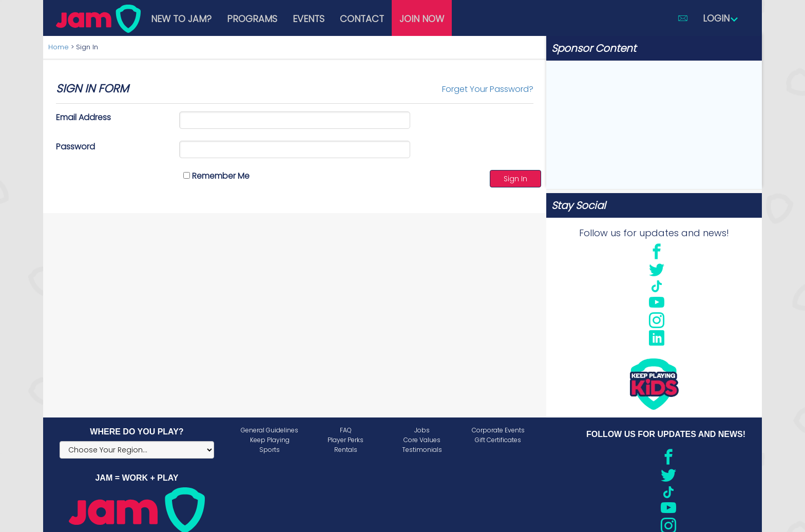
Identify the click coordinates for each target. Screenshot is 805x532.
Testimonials (422, 450)
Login (721, 18)
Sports (270, 450)
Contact (362, 19)
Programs (252, 19)
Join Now (422, 19)
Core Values (422, 440)
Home (59, 47)
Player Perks (346, 440)
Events (309, 19)
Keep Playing (270, 440)
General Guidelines (270, 430)
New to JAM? (181, 19)
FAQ (346, 430)
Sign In (515, 179)
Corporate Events (498, 430)
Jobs (422, 430)
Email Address (83, 117)
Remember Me (216, 176)
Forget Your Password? (488, 89)
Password (75, 147)
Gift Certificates (498, 440)
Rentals (346, 450)
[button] (683, 18)
